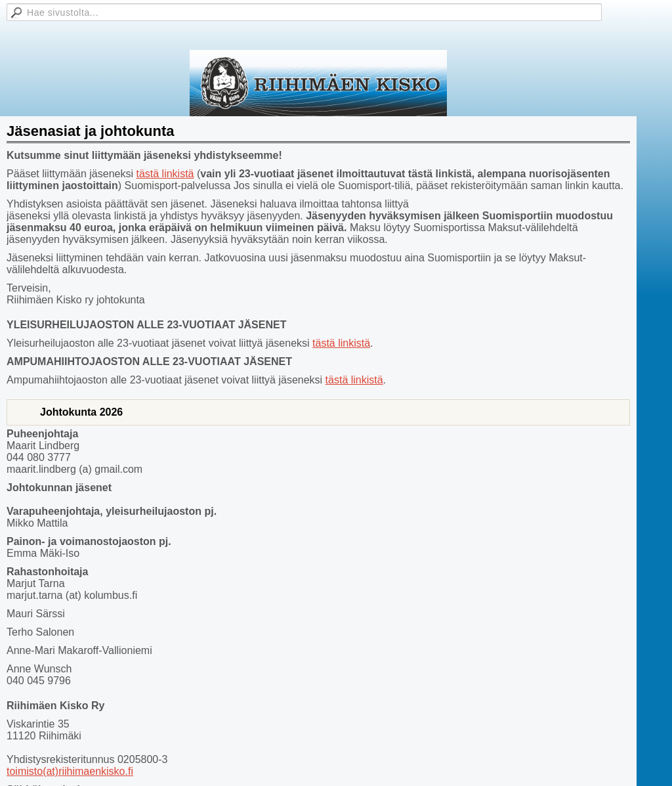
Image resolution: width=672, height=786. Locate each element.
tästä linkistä (165, 174)
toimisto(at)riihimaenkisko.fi (70, 771)
